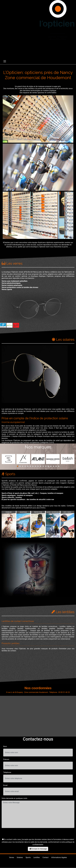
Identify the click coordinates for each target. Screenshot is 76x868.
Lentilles (37, 857)
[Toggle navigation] (5, 61)
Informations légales (59, 857)
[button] (17, 466)
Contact (46, 857)
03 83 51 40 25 (57, 48)
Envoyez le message (38, 849)
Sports (28, 857)
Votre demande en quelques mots (14, 798)
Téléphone (7, 772)
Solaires (20, 857)
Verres (12, 857)
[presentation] (18, 834)
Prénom (6, 759)
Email (5, 785)
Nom (5, 746)
